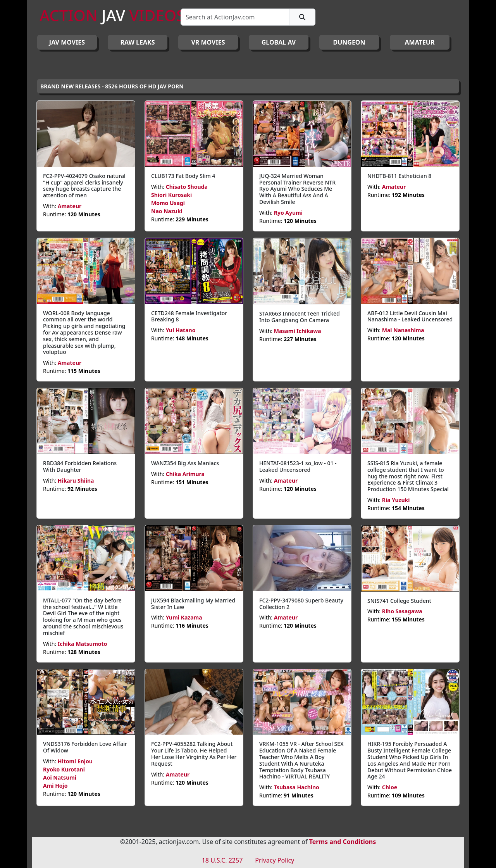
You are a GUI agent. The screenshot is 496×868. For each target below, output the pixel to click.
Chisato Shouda (187, 187)
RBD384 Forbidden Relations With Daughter (80, 466)
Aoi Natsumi (60, 777)
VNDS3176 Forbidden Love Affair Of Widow (85, 747)
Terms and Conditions (343, 842)
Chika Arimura (185, 474)
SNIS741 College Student (399, 601)
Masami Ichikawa (298, 331)
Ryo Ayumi (288, 213)
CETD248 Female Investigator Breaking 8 (189, 316)
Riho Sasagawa (402, 611)
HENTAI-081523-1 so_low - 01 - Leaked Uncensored (298, 466)
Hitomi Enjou (75, 761)
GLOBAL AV (279, 42)
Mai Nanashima (403, 330)
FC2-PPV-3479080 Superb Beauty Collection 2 (301, 604)
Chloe (390, 787)
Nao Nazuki (167, 211)
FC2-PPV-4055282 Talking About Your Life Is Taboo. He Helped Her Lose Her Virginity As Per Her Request (194, 753)
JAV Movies (67, 42)
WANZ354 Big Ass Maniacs (185, 463)
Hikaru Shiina (76, 481)
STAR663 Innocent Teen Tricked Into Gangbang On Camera (300, 317)
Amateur (70, 206)
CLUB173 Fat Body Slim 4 (183, 176)
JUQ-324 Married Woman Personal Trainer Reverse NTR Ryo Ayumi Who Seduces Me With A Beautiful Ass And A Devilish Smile (297, 189)
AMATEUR (420, 42)
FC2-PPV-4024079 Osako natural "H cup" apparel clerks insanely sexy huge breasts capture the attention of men (84, 186)
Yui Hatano (181, 330)
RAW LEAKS (138, 42)
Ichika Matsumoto (83, 644)
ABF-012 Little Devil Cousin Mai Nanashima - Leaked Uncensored (410, 316)
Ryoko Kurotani (64, 769)
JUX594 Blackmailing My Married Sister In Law (193, 604)
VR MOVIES (208, 42)
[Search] (235, 17)
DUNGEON (349, 42)
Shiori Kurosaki (171, 195)
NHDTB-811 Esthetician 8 (399, 176)
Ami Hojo (55, 786)
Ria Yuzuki (396, 500)
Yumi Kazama (184, 617)
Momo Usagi (168, 203)
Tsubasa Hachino (297, 787)
